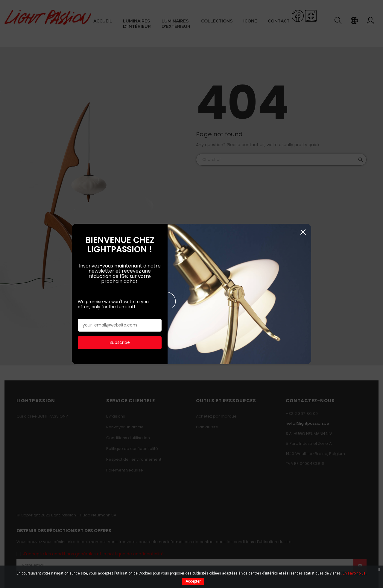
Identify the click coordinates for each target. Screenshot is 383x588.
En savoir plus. (355, 573)
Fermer (303, 226)
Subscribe (120, 337)
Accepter (193, 581)
